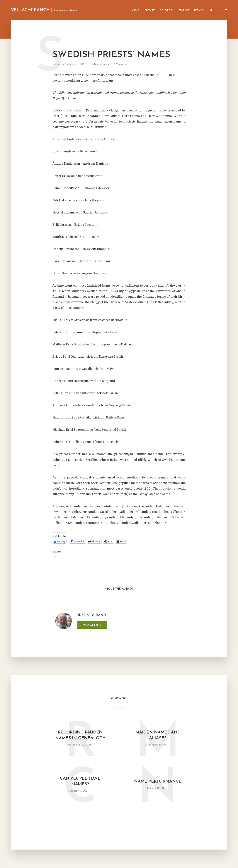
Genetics (184, 10)
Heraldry (200, 10)
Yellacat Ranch (30, 10)
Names (60, 64)
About (136, 10)
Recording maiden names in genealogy (80, 735)
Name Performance (158, 782)
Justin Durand (102, 64)
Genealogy (167, 10)
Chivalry (150, 10)
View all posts (92, 625)
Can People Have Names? (80, 781)
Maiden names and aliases (158, 735)
